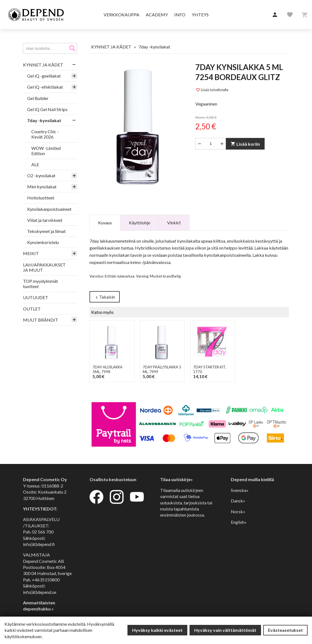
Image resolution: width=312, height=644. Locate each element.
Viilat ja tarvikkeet (45, 220)
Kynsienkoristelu (43, 242)
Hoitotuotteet (41, 198)
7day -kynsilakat (44, 120)
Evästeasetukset (285, 630)
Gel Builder (38, 98)
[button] (275, 15)
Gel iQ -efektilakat (45, 87)
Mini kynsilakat (42, 187)
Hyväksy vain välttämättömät (225, 630)
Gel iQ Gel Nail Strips (47, 109)
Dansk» (238, 501)
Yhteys (200, 15)
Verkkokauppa (122, 15)
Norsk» (238, 511)
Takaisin (105, 297)
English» (239, 522)
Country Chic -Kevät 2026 (45, 134)
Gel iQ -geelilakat (44, 76)
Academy (157, 15)
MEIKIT (31, 253)
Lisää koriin (245, 144)
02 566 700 (43, 532)
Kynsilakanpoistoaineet (49, 209)
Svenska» (240, 490)
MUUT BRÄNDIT (41, 320)
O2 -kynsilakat (41, 175)
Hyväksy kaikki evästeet (157, 630)
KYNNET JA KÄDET (43, 65)
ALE (35, 164)
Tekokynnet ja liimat (46, 231)
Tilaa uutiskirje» (177, 480)
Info (180, 15)
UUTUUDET (36, 297)
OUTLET (32, 309)
